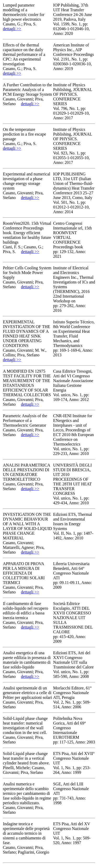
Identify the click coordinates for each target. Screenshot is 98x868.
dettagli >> (12, 29)
